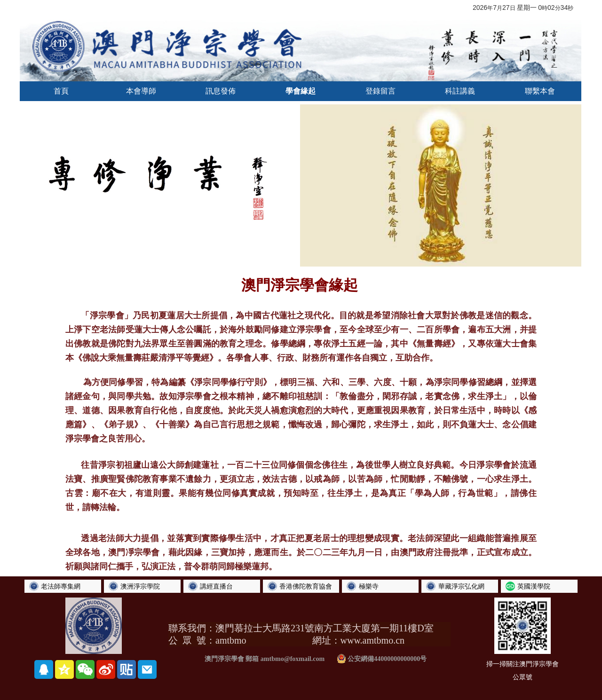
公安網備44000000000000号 (382, 659)
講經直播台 (216, 586)
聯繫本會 (540, 91)
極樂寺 (369, 586)
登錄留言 (380, 91)
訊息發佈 (221, 91)
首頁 (61, 91)
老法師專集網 (61, 586)
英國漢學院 (534, 586)
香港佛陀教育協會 (306, 586)
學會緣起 (301, 91)
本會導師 (141, 91)
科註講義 (460, 91)
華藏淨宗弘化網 (461, 586)
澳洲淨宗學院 (140, 586)
